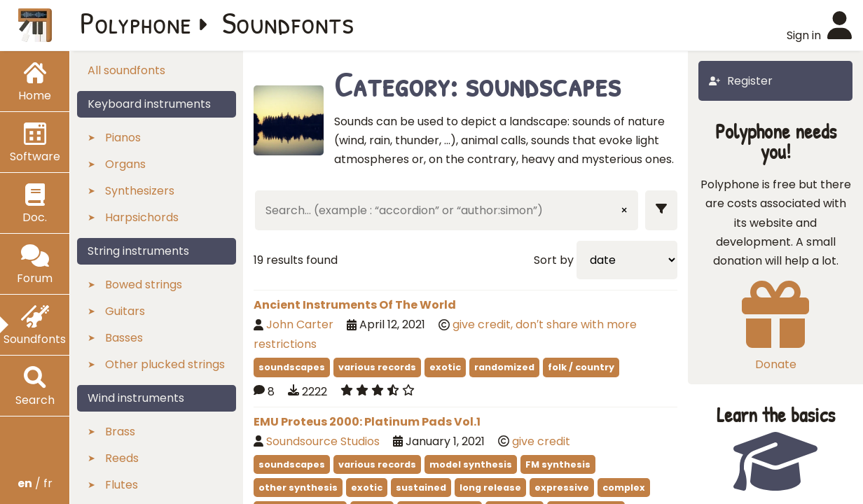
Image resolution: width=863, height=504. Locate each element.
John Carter (300, 324)
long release (490, 488)
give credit (541, 441)
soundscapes (292, 367)
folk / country (581, 367)
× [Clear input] (624, 210)
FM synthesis (558, 464)
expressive (562, 488)
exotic (445, 367)
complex (624, 488)
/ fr (35, 483)
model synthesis (471, 464)
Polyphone (136, 22)
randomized (504, 367)
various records (377, 367)
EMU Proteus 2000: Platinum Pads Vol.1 (367, 422)
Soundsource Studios (323, 441)
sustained (421, 488)
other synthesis (298, 488)
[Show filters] (661, 210)
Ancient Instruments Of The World (355, 305)
